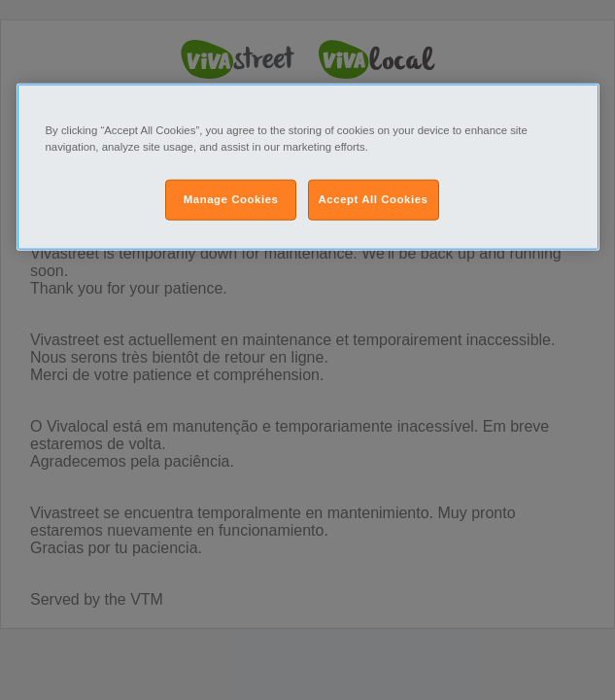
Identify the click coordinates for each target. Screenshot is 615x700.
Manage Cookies (231, 199)
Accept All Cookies (374, 199)
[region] (308, 167)
